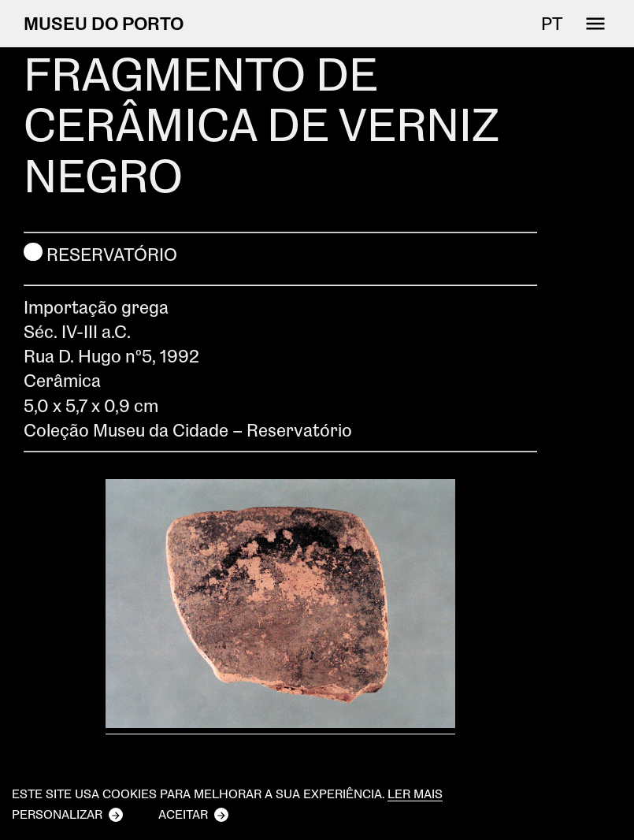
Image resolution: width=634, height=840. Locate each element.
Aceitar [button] (183, 814)
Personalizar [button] (57, 814)
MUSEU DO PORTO (104, 23)
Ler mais (415, 794)
